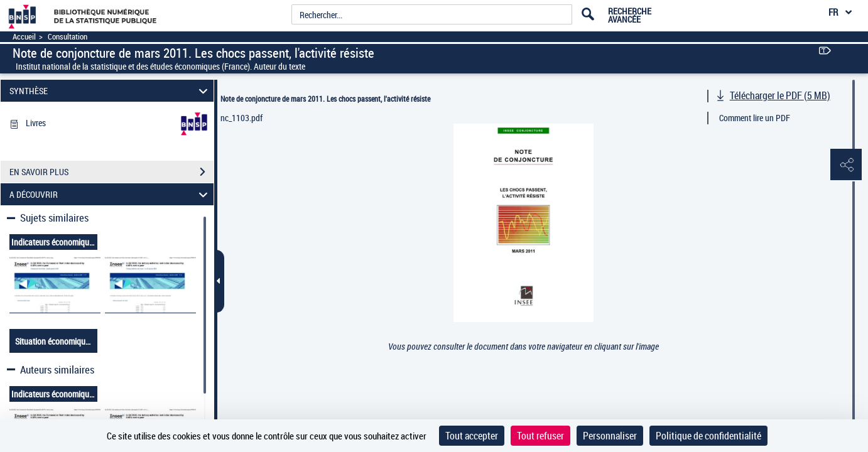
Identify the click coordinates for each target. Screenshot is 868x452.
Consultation (68, 37)
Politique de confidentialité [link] (708, 436)
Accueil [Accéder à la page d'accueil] (24, 37)
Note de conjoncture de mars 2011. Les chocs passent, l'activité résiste (325, 99)
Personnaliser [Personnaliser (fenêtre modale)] (610, 436)
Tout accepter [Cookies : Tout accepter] (472, 436)
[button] (846, 165)
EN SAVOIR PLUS (111, 172)
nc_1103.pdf (241, 118)
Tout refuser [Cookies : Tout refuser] (540, 436)
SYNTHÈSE (110, 91)
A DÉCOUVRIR (110, 194)
